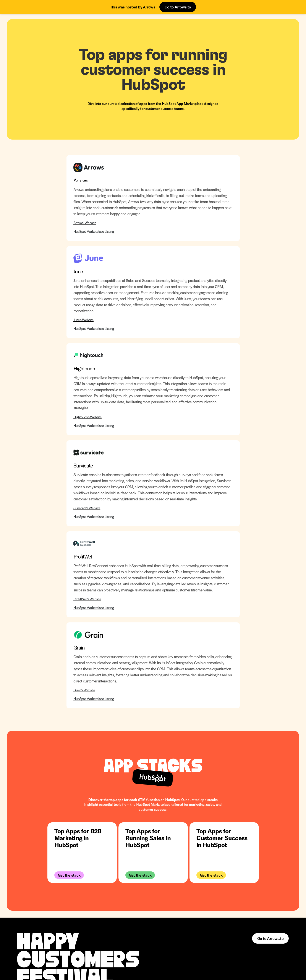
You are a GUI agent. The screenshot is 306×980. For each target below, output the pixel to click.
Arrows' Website (85, 223)
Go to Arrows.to (178, 7)
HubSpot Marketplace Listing (94, 231)
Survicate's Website (87, 508)
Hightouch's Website (88, 417)
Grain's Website (84, 690)
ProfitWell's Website (87, 599)
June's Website (84, 320)
